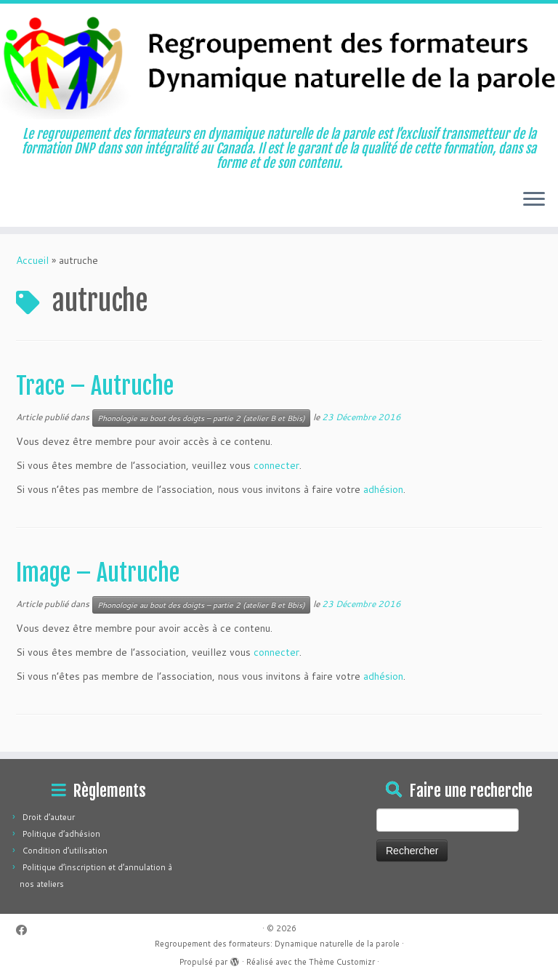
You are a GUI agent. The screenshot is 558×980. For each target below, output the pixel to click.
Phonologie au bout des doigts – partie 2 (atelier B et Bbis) (201, 418)
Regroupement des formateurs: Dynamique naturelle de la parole (277, 944)
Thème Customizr (342, 962)
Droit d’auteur (49, 817)
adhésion (383, 489)
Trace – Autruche (95, 386)
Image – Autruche (98, 573)
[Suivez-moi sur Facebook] (26, 930)
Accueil (32, 260)
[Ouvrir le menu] (534, 201)
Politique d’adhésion (61, 834)
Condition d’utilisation (65, 851)
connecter (276, 465)
